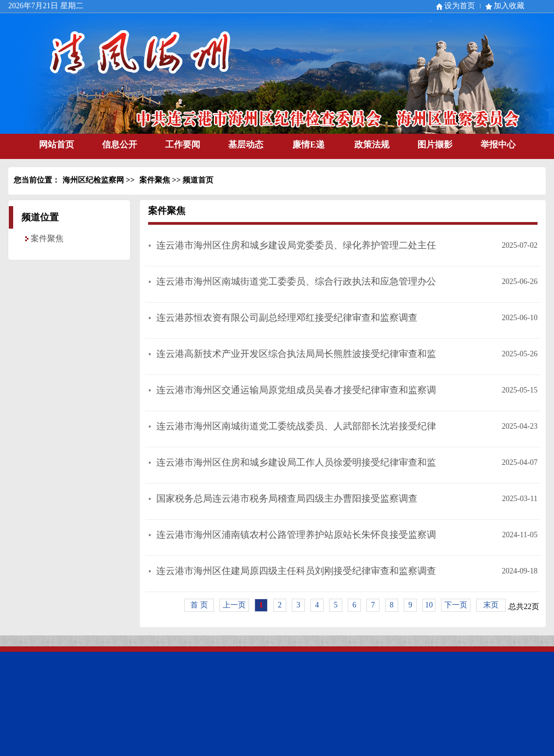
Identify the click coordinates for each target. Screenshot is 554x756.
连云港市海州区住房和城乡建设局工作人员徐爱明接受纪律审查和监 (296, 462)
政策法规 (372, 144)
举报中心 (498, 144)
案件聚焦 (155, 180)
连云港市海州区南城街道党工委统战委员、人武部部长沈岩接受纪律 (296, 426)
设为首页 (460, 6)
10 (429, 605)
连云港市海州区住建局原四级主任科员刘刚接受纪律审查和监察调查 (296, 571)
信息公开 (120, 144)
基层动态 (246, 144)
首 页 (199, 605)
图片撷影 (435, 144)
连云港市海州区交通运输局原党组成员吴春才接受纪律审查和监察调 (296, 390)
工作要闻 (183, 144)
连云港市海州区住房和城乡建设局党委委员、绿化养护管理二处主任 (296, 245)
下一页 (456, 605)
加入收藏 (509, 6)
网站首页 (56, 144)
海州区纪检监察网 (93, 180)
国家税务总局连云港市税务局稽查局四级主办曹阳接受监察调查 (287, 499)
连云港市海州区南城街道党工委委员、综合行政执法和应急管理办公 (296, 282)
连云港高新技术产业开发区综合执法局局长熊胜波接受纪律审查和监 (296, 354)
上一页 (234, 605)
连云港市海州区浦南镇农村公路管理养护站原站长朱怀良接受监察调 (296, 535)
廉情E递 (309, 144)
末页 (491, 605)
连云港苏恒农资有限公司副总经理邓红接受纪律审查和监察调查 (287, 318)
